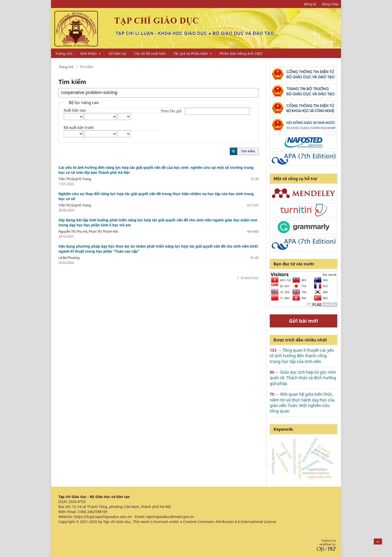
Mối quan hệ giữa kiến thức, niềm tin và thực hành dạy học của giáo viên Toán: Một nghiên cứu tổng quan (302, 403)
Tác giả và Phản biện (191, 53)
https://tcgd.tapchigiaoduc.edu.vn (103, 517)
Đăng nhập (330, 4)
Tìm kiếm (248, 151)
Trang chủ (64, 53)
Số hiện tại (117, 53)
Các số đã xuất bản (150, 53)
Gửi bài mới (303, 321)
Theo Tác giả (171, 111)
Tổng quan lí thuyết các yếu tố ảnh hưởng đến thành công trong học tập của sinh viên (302, 356)
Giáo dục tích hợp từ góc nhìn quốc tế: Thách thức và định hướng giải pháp (303, 378)
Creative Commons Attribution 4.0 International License (230, 522)
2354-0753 (77, 502)
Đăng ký (310, 4)
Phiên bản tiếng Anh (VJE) (241, 53)
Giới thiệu (89, 53)
